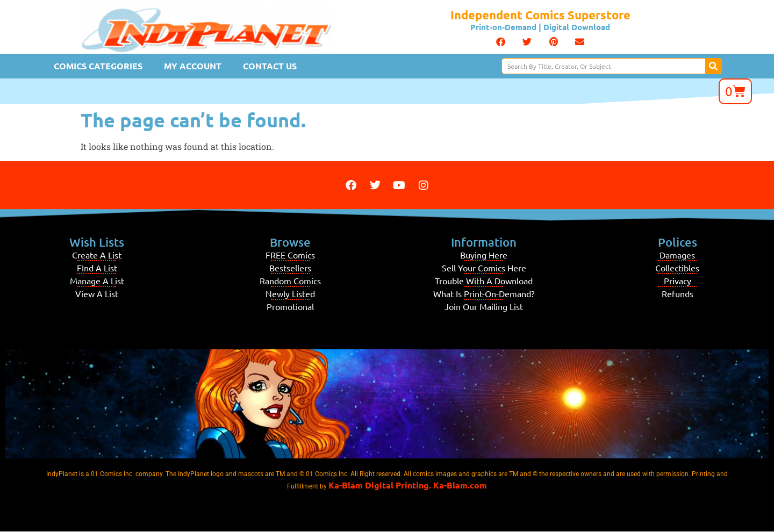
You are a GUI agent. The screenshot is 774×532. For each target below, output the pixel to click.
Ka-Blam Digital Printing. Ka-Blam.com (408, 485)
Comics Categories (98, 66)
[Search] (713, 66)
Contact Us (270, 66)
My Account (193, 66)
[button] (501, 42)
